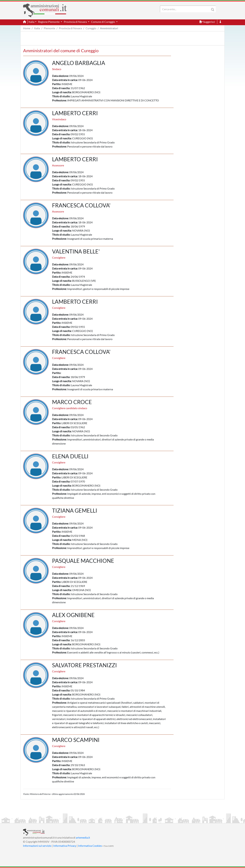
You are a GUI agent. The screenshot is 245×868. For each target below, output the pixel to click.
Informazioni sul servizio (37, 846)
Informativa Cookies (90, 846)
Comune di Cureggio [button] (103, 22)
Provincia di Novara (70, 28)
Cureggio (91, 28)
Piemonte (49, 28)
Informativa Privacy (65, 846)
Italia (37, 28)
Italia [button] (31, 22)
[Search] (186, 9)
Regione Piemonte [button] (49, 22)
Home (27, 28)
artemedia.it (83, 837)
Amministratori (109, 28)
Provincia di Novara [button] (76, 22)
